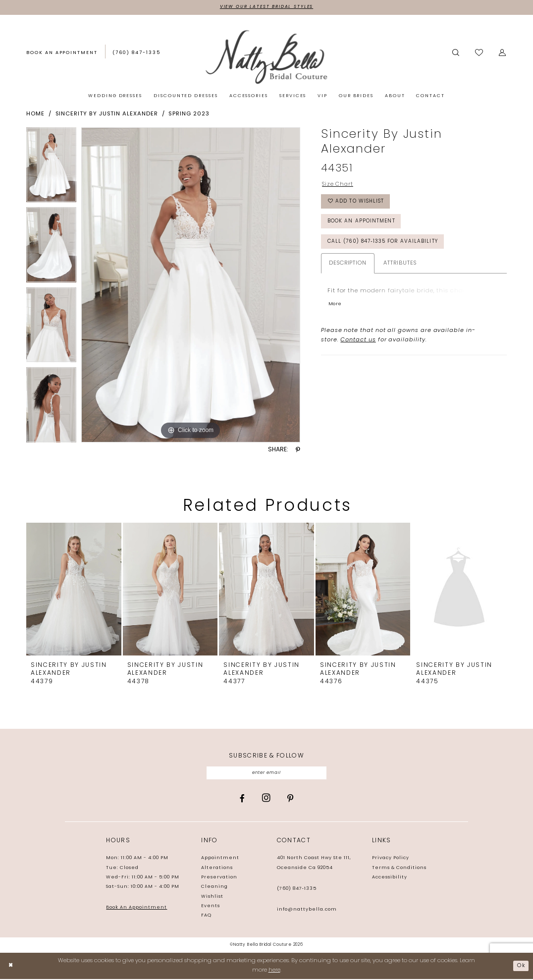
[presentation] (74, 590)
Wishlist (212, 898)
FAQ (206, 916)
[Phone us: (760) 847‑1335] (136, 53)
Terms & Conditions (399, 869)
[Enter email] (267, 774)
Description (348, 268)
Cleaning (214, 888)
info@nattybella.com (307, 910)
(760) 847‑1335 (297, 890)
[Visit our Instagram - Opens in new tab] (266, 799)
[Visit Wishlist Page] (480, 53)
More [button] (335, 309)
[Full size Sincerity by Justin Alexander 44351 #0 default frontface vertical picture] (191, 285)
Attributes (400, 268)
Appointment (220, 859)
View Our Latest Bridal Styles (266, 7)
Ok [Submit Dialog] (521, 967)
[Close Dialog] (11, 967)
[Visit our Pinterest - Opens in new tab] (290, 799)
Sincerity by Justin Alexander (107, 114)
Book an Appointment (363, 224)
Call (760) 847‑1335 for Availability (387, 245)
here (274, 971)
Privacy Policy (391, 859)
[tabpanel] (51, 168)
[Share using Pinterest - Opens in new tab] (298, 450)
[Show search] (456, 53)
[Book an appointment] (62, 53)
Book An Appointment (136, 909)
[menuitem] (62, 54)
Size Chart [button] (338, 185)
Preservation (219, 878)
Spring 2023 (189, 114)
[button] (503, 53)
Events (211, 907)
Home (35, 114)
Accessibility (390, 878)
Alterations (217, 869)
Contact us (358, 345)
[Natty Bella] (266, 57)
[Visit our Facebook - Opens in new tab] (242, 799)
